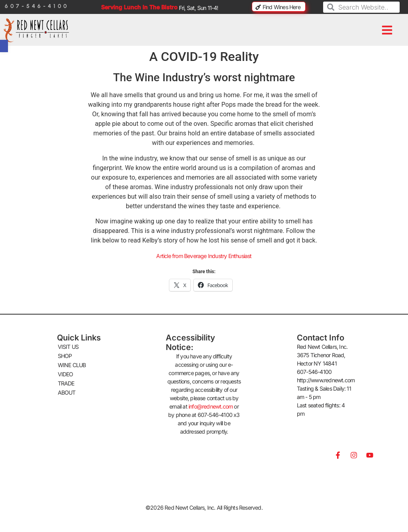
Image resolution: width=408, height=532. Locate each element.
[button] (387, 30)
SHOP (65, 356)
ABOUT (67, 392)
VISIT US (68, 347)
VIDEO (66, 374)
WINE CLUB (72, 365)
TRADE (66, 383)
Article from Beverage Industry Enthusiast (204, 256)
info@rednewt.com (211, 406)
